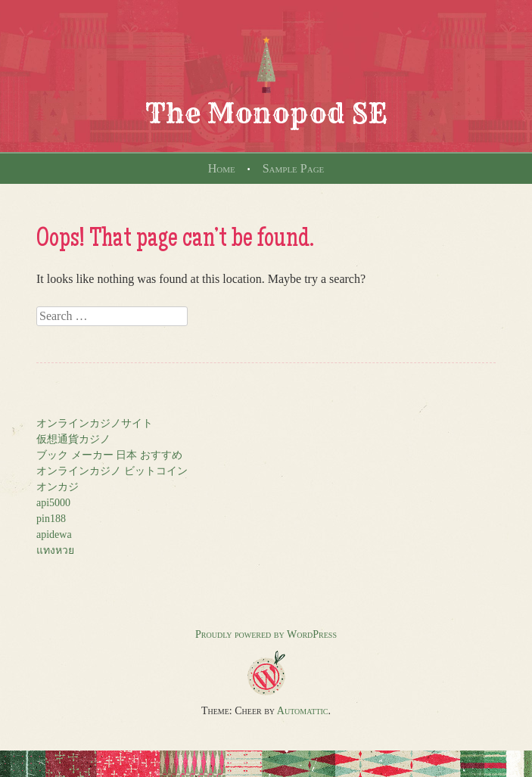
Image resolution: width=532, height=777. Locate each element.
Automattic (303, 711)
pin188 (51, 519)
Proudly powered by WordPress (266, 634)
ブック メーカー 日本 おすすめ (109, 455)
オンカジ (58, 487)
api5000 (53, 503)
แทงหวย (55, 550)
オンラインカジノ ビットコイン (112, 471)
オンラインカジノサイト (95, 423)
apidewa (54, 535)
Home (222, 168)
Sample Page (294, 168)
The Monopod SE (266, 113)
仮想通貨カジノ (73, 439)
